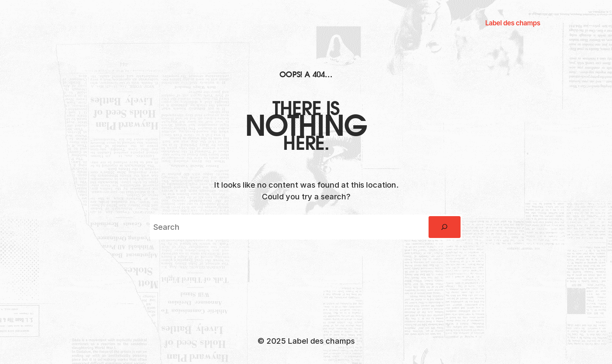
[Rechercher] (445, 227)
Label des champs (513, 23)
